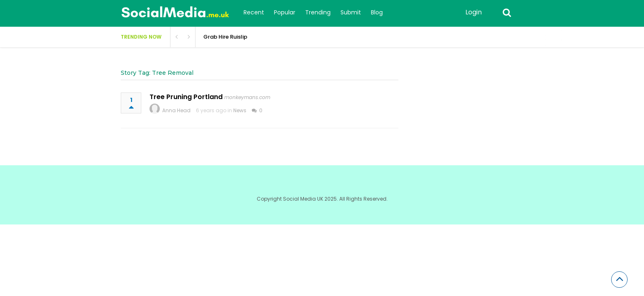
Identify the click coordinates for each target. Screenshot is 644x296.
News (240, 110)
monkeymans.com (247, 97)
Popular (285, 12)
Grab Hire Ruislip (225, 37)
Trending (318, 12)
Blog (377, 12)
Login (474, 12)
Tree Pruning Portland (186, 97)
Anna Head (176, 110)
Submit (351, 12)
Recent (254, 12)
